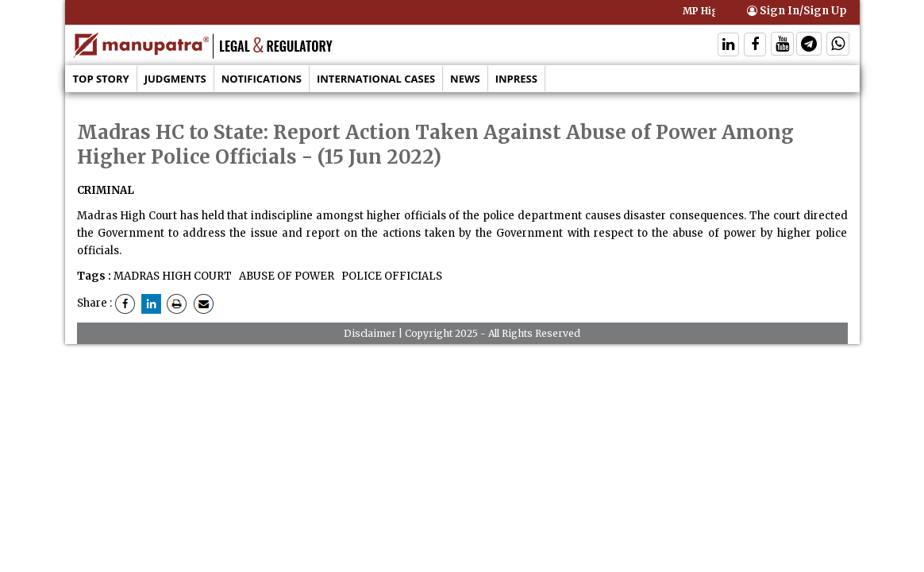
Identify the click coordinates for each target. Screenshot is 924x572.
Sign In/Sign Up (797, 11)
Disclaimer (370, 333)
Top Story (101, 79)
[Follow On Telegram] (809, 46)
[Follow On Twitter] (782, 46)
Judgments (175, 79)
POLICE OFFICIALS (391, 276)
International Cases (376, 79)
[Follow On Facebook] (755, 46)
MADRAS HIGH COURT (173, 276)
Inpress (516, 79)
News (465, 79)
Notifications (262, 79)
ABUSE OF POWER (285, 276)
